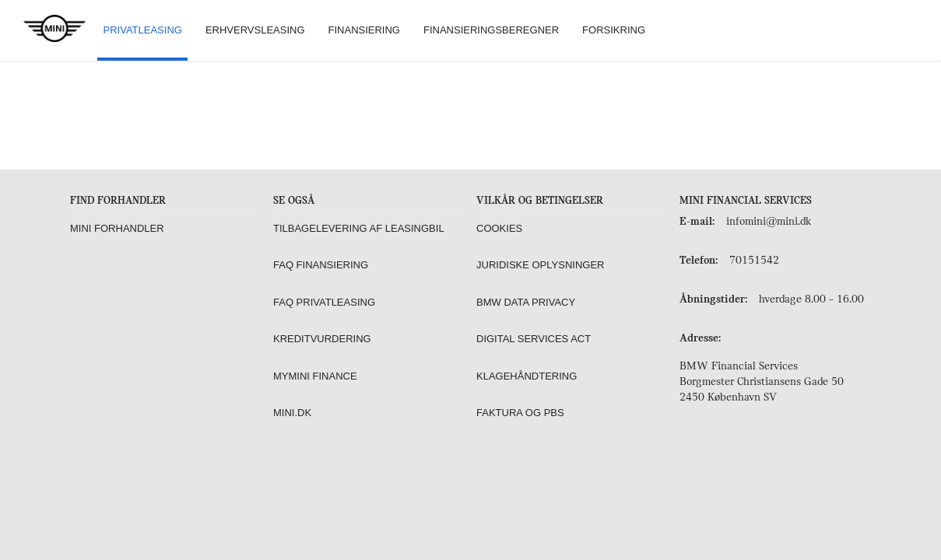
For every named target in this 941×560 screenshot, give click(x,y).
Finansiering (364, 30)
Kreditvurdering (322, 339)
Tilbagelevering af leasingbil (359, 228)
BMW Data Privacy (526, 302)
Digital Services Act (534, 339)
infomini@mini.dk (769, 222)
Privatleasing (143, 30)
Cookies (499, 228)
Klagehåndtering (527, 376)
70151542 (754, 261)
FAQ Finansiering (321, 265)
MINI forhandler (117, 228)
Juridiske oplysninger (540, 265)
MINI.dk (292, 413)
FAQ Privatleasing (324, 302)
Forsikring (614, 30)
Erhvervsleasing (255, 30)
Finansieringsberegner (491, 30)
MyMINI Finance (315, 376)
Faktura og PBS (520, 413)
